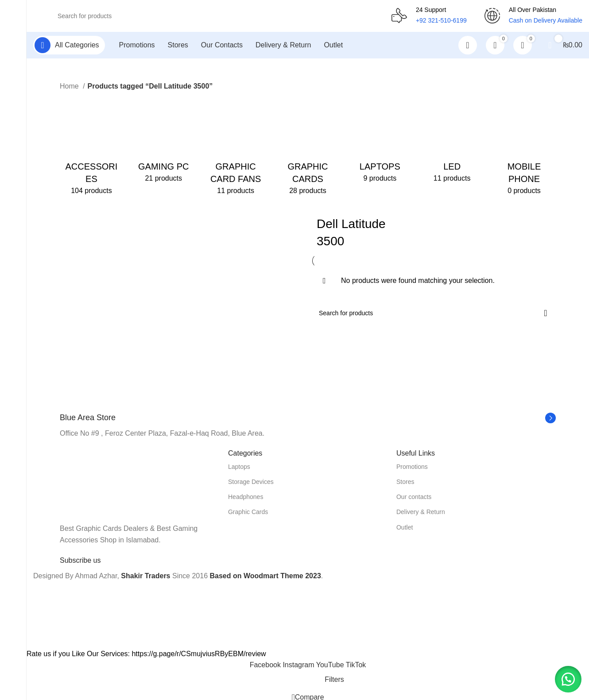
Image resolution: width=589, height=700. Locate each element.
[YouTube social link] (331, 668)
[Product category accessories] (91, 151)
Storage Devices (251, 485)
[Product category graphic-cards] (308, 151)
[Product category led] (452, 144)
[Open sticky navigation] (69, 49)
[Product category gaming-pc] (164, 144)
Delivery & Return (421, 516)
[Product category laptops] (380, 144)
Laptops (239, 470)
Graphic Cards (248, 516)
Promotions (412, 470)
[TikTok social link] (356, 668)
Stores (405, 485)
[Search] (212, 18)
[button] (567, 678)
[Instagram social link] (299, 668)
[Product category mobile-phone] (524, 151)
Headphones (246, 500)
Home (70, 90)
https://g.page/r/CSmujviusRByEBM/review (199, 657)
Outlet (405, 531)
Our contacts (414, 500)
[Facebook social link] (266, 668)
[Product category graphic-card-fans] (236, 151)
